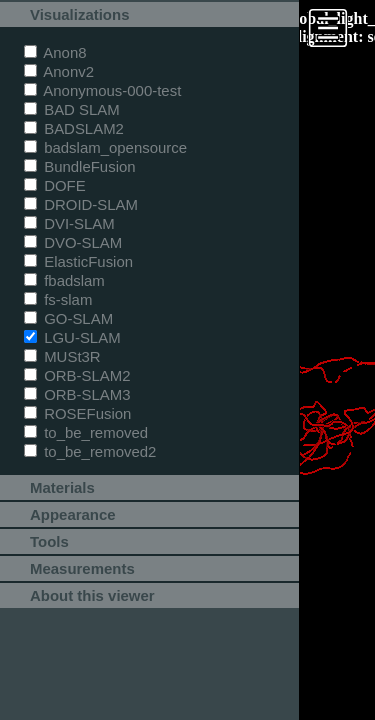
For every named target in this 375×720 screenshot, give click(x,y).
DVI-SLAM (69, 223)
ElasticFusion (78, 261)
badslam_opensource (105, 147)
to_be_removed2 (90, 451)
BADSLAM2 (74, 128)
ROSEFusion (77, 413)
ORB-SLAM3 (77, 394)
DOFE (55, 185)
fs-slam (58, 299)
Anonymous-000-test (102, 90)
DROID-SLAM (81, 204)
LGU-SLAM (72, 337)
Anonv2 (59, 71)
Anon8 (55, 52)
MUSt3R (62, 356)
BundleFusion (80, 166)
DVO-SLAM (73, 242)
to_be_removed (86, 432)
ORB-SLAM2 (77, 375)
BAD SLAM (72, 109)
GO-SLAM (68, 318)
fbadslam (64, 280)
